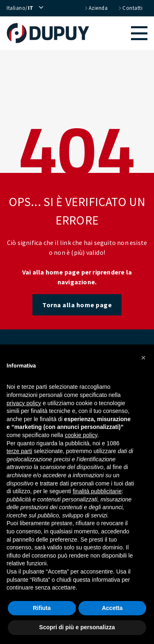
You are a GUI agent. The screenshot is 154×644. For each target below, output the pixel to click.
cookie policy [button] (81, 435)
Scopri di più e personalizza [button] (77, 627)
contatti (130, 8)
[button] (122, 33)
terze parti (19, 451)
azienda (96, 8)
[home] (52, 33)
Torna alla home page (77, 305)
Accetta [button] (112, 608)
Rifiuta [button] (42, 608)
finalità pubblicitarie (97, 491)
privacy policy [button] (24, 403)
